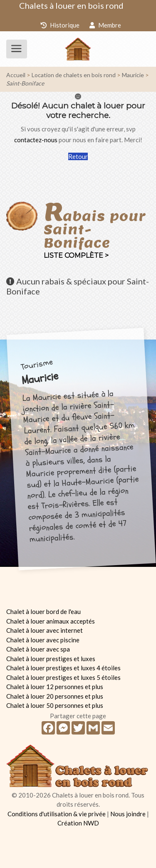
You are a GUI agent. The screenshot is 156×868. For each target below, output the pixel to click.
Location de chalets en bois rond (74, 75)
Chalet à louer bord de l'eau (43, 611)
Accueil (16, 75)
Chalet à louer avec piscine (43, 640)
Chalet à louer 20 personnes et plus (55, 696)
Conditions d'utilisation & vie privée (57, 814)
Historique (60, 25)
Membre (105, 25)
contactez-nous (36, 140)
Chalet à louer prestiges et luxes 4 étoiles (63, 668)
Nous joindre (128, 814)
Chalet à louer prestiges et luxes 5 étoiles (63, 677)
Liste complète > (76, 255)
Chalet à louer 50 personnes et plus (55, 705)
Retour (78, 156)
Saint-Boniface (25, 83)
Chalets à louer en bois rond (71, 5)
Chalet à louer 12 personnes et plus (55, 687)
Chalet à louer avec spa (38, 649)
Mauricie (133, 75)
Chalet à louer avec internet (45, 630)
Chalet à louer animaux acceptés (51, 621)
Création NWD (78, 823)
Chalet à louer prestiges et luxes (51, 659)
